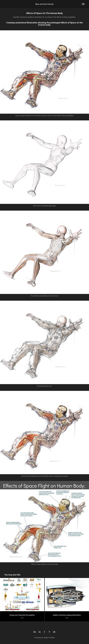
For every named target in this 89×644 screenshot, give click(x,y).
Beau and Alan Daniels (44, 4)
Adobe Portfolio (49, 638)
